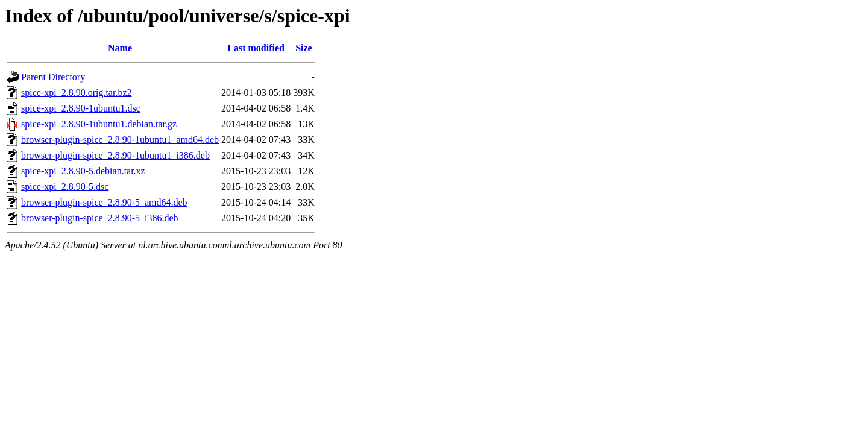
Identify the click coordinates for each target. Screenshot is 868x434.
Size (304, 48)
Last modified (256, 48)
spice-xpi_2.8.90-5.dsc (65, 187)
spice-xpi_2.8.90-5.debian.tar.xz (83, 171)
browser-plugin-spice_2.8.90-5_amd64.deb (104, 202)
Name (120, 48)
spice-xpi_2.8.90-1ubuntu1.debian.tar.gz (99, 124)
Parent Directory (53, 77)
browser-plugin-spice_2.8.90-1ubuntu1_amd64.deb (120, 140)
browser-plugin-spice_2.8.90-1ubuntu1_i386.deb (115, 155)
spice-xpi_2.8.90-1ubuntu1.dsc (81, 108)
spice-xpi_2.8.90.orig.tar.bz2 (77, 93)
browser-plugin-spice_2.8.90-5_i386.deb (100, 218)
